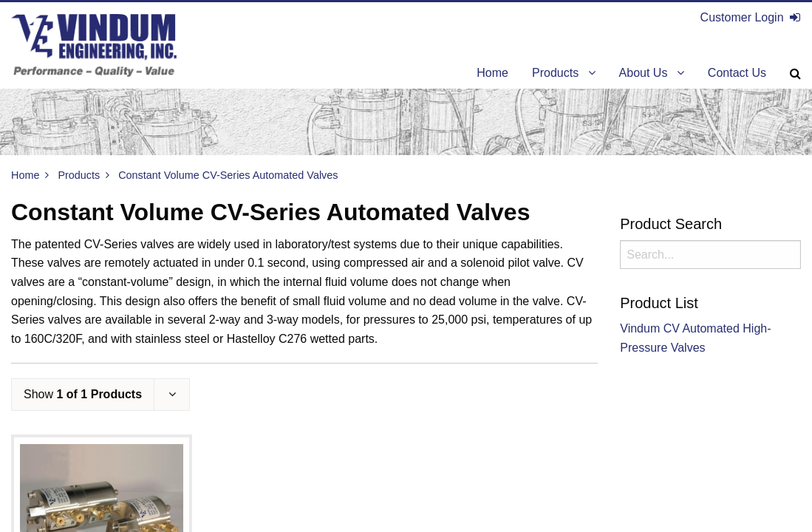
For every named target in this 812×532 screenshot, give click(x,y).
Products (79, 175)
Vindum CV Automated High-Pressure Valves (695, 338)
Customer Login (750, 17)
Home (25, 175)
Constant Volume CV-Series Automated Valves (228, 175)
